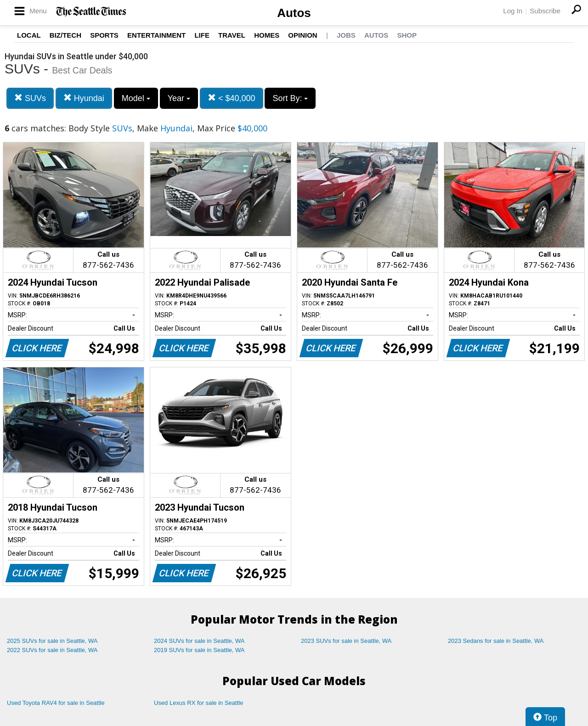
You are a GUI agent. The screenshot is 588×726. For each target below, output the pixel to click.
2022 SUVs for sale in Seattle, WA (52, 650)
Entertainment (156, 35)
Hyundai (84, 98)
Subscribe (545, 11)
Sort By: (290, 98)
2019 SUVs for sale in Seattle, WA (199, 650)
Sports (104, 35)
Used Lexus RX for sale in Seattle (198, 703)
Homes (267, 35)
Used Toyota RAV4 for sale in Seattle (56, 703)
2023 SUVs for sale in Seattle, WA (346, 641)
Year (179, 98)
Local (29, 35)
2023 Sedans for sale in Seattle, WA (496, 641)
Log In (513, 11)
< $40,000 (232, 98)
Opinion (302, 35)
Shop (407, 35)
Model (136, 98)
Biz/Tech (65, 35)
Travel (232, 35)
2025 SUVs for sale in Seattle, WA (52, 641)
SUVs (30, 98)
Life (202, 35)
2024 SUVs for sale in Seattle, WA (199, 641)
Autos (294, 13)
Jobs (346, 35)
